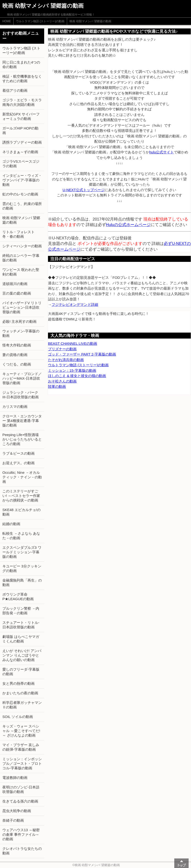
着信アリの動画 (15, 90)
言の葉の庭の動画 (17, 293)
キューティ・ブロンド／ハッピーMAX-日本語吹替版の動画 (22, 378)
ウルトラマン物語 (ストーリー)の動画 (40, 21)
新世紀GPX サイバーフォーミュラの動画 (21, 116)
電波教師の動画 (15, 778)
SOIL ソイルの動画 (18, 717)
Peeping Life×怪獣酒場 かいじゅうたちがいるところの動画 (22, 439)
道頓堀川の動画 (15, 284)
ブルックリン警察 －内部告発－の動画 (21, 611)
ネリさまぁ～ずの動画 (20, 152)
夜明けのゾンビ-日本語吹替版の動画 (21, 789)
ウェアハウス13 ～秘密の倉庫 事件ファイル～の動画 (21, 834)
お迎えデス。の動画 (19, 463)
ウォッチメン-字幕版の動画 (21, 333)
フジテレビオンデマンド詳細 (75, 305)
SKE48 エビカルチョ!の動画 (21, 512)
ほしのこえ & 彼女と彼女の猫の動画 (77, 376)
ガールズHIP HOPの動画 (20, 130)
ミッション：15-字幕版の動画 (72, 370)
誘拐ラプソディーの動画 (22, 142)
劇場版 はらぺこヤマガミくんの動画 (21, 639)
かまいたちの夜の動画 (20, 693)
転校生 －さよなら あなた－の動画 (21, 536)
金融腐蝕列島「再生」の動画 (22, 582)
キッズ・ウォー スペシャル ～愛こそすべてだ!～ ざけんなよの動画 (21, 731)
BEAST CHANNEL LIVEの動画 (73, 343)
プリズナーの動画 (62, 349)
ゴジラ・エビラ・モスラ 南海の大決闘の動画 (22, 102)
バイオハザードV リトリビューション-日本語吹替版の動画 (22, 307)
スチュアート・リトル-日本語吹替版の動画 (21, 625)
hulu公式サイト (162, 152)
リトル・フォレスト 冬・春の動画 (19, 234)
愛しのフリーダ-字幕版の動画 (21, 672)
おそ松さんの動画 (62, 381)
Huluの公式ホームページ (128, 225)
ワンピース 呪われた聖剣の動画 (21, 272)
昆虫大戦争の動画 (17, 811)
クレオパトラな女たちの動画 (22, 851)
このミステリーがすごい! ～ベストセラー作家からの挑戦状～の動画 (21, 496)
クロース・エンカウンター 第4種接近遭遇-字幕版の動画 (22, 421)
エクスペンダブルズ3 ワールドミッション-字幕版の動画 (22, 552)
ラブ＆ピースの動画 (19, 453)
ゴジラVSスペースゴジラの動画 (21, 164)
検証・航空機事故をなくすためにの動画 (22, 79)
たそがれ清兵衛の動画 (66, 360)
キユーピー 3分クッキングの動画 (22, 568)
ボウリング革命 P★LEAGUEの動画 (18, 597)
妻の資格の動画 (15, 355)
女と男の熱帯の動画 (19, 683)
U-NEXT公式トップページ (84, 190)
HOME (7, 21)
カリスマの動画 (15, 407)
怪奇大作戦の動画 (17, 345)
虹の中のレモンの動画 (20, 194)
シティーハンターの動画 (22, 246)
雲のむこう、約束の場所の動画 (22, 206)
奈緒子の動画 (13, 820)
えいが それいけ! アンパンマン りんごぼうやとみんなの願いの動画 (22, 655)
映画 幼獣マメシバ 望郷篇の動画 (90, 21)
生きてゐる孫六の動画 (20, 801)
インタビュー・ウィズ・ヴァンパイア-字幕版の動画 (22, 180)
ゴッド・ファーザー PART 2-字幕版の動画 (82, 354)
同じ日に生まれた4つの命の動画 (21, 65)
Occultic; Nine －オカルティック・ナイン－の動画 (22, 477)
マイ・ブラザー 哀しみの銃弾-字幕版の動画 (21, 747)
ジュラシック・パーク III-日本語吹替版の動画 (21, 395)
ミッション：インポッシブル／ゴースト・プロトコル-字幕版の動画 (22, 763)
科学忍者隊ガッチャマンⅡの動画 (22, 705)
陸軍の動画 (57, 386)
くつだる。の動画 (17, 364)
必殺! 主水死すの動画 (19, 321)
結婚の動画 (11, 524)
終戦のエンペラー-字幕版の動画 (21, 258)
